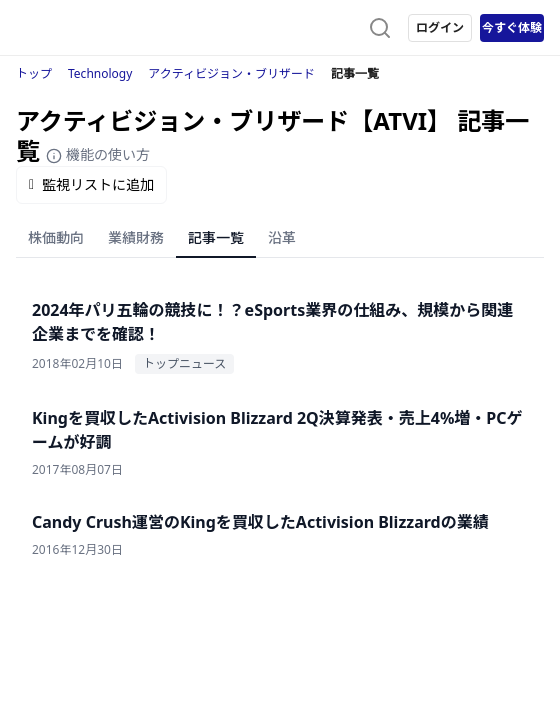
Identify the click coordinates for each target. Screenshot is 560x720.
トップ (34, 73)
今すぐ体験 (512, 27)
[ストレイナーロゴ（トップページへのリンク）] (96, 28)
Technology (100, 73)
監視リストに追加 (91, 184)
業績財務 (136, 237)
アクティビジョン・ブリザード (231, 73)
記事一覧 (216, 237)
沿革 (282, 237)
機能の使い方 (98, 154)
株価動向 (56, 237)
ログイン (440, 27)
